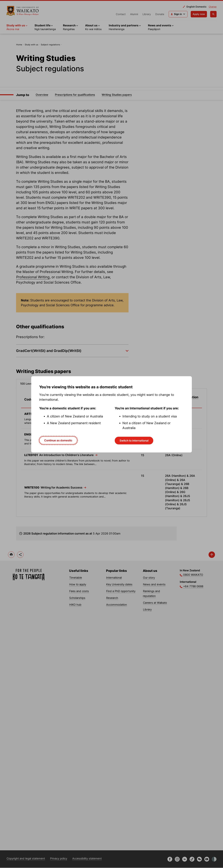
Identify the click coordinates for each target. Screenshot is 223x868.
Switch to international (134, 441)
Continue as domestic (58, 440)
